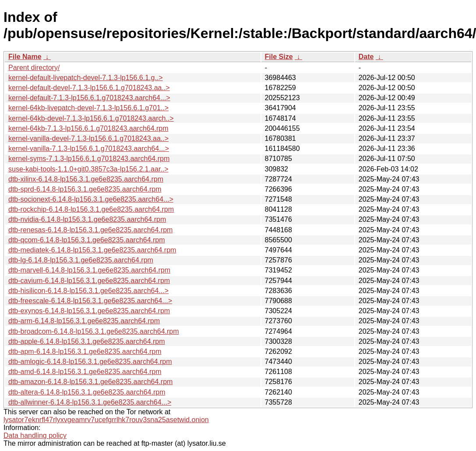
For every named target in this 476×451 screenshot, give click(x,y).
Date (366, 57)
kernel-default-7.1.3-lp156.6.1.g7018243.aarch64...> (89, 98)
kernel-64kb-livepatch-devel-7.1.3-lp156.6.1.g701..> (88, 108)
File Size (279, 57)
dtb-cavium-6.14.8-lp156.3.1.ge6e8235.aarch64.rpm (89, 281)
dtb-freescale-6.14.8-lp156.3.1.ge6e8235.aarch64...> (90, 301)
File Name (25, 57)
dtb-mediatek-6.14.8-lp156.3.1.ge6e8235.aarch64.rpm (92, 250)
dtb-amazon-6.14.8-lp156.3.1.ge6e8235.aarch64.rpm (90, 382)
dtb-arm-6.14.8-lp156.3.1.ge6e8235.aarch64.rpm (84, 321)
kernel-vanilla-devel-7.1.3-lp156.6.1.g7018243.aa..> (88, 138)
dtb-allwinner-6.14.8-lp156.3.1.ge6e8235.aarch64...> (90, 402)
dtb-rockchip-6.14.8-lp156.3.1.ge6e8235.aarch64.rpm (91, 209)
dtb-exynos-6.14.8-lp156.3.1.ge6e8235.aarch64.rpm (89, 311)
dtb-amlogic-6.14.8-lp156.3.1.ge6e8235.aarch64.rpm (90, 362)
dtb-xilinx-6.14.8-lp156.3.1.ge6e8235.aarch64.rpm (86, 179)
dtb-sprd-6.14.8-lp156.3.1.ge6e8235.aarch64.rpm (85, 189)
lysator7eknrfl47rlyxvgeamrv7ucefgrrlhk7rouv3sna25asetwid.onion (106, 420)
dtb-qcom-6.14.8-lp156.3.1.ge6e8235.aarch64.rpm (87, 240)
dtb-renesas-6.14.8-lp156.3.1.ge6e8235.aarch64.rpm (90, 230)
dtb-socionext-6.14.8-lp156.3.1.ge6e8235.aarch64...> (91, 199)
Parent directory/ (34, 68)
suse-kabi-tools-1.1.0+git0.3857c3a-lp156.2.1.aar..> (88, 169)
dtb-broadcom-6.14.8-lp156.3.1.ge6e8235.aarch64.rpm (94, 331)
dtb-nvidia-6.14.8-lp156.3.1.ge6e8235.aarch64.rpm (87, 219)
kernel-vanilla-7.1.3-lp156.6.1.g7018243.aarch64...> (89, 149)
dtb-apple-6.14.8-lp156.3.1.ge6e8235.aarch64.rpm (87, 341)
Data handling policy (35, 435)
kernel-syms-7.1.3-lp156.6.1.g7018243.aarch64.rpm (89, 159)
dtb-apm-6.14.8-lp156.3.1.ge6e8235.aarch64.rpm (85, 351)
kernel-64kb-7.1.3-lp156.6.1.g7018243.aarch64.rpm (88, 128)
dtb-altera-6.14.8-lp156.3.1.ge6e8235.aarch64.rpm (87, 392)
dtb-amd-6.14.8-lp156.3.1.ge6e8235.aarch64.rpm (85, 372)
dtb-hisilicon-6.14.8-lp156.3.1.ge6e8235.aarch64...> (88, 291)
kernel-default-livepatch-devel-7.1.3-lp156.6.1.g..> (86, 78)
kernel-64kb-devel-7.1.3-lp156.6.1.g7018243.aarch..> (91, 118)
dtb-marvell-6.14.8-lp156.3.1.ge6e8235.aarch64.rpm (89, 270)
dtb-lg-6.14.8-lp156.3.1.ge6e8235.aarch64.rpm (81, 260)
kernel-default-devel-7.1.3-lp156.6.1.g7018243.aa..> (89, 88)
